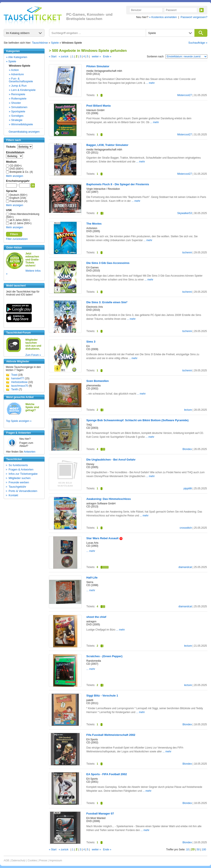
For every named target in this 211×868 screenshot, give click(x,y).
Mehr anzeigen (15, 176)
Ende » (107, 57)
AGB (6, 860)
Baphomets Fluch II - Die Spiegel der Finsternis (118, 184)
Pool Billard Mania (99, 106)
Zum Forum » (33, 355)
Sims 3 (91, 342)
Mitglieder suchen (20, 478)
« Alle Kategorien (17, 57)
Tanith (15, 389)
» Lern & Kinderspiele (22, 90)
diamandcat (185, 567)
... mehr (150, 83)
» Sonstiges (16, 116)
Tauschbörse (40, 43)
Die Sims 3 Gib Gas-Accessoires (108, 263)
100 (204, 850)
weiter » (96, 57)
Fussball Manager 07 (100, 814)
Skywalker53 (185, 213)
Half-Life (92, 578)
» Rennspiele (17, 94)
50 (198, 850)
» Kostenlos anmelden (163, 17)
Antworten (29, 452)
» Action (14, 70)
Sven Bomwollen (98, 381)
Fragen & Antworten (21, 469)
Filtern (14, 234)
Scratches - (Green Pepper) (104, 656)
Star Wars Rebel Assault (104, 538)
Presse (43, 860)
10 (187, 850)
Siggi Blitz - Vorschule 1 (102, 696)
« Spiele (11, 61)
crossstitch (186, 528)
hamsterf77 (18, 378)
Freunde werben (19, 482)
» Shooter (15, 103)
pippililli (188, 488)
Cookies (32, 860)
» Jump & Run (18, 86)
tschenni (187, 253)
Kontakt (13, 495)
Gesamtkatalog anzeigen (24, 132)
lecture (188, 410)
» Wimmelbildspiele (21, 124)
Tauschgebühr (17, 487)
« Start (53, 57)
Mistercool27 (185, 95)
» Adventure (16, 74)
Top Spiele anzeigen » (19, 421)
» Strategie (16, 120)
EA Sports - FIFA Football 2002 (107, 774)
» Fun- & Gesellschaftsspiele (21, 80)
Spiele (55, 43)
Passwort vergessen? (194, 17)
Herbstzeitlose (19, 382)
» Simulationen (18, 107)
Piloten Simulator (98, 66)
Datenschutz (18, 860)
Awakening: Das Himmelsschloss (109, 499)
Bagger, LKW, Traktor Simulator (107, 145)
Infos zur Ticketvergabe (23, 474)
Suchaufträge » (198, 43)
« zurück (63, 57)
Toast (14, 375)
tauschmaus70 (20, 386)
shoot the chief (96, 617)
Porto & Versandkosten (23, 491)
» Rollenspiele (18, 99)
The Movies (94, 224)
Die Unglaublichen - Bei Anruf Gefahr (111, 460)
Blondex (187, 449)
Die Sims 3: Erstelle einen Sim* (107, 302)
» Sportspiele (17, 111)
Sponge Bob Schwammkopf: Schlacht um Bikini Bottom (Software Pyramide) (137, 420)
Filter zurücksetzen (17, 239)
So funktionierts (18, 465)
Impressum (56, 860)
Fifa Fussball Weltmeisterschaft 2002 (111, 735)
